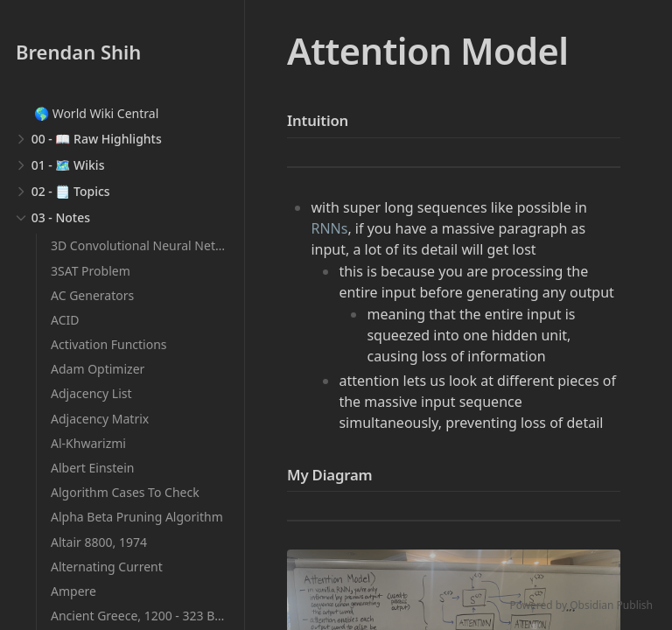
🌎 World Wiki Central (96, 113)
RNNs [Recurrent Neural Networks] (329, 228)
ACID (65, 320)
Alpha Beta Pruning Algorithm (137, 517)
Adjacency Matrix (100, 419)
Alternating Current (107, 567)
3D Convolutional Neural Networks (150, 245)
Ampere (73, 591)
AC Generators (92, 295)
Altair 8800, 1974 (99, 542)
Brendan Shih (78, 52)
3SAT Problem (91, 271)
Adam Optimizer (98, 369)
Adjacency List (91, 393)
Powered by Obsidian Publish (581, 605)
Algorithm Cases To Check (125, 492)
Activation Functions (109, 344)
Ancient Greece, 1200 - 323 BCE (140, 616)
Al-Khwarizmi (88, 443)
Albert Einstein (93, 468)
